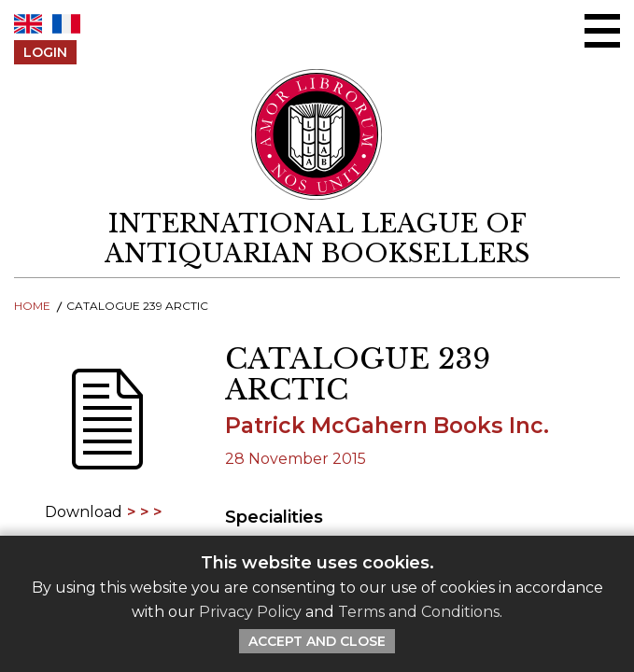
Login (45, 52)
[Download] (106, 432)
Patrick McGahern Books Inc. (387, 426)
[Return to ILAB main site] (317, 134)
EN (28, 24)
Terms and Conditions (419, 612)
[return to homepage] (317, 239)
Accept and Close (317, 641)
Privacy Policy (250, 612)
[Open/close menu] (602, 31)
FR (66, 24)
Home (32, 306)
